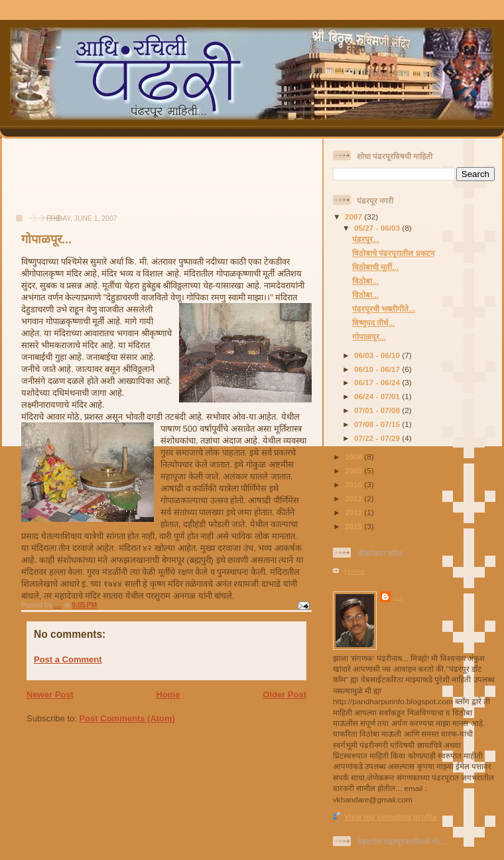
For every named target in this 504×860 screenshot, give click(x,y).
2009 (354, 470)
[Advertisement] (60, 183)
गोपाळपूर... (369, 337)
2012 (354, 512)
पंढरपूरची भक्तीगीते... (384, 309)
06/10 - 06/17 (378, 369)
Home (168, 695)
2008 (354, 457)
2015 (354, 526)
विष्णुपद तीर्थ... (373, 323)
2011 (354, 498)
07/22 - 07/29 (378, 438)
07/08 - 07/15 (378, 424)
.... (398, 596)
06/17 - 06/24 (378, 382)
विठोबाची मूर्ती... (375, 267)
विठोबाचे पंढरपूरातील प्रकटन (393, 253)
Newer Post (50, 695)
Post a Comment (68, 659)
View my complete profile (391, 817)
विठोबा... (365, 281)
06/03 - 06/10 (378, 355)
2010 (354, 484)
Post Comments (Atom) (127, 718)
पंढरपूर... (366, 239)
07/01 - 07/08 (378, 410)
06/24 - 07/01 (378, 396)
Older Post (284, 695)
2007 (354, 216)
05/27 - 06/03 (378, 228)
